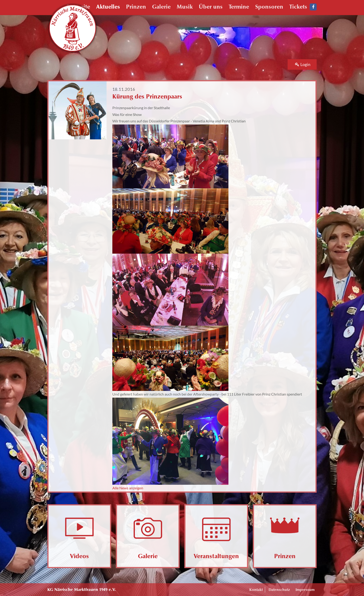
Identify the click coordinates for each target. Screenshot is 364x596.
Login (303, 64)
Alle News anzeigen (128, 488)
